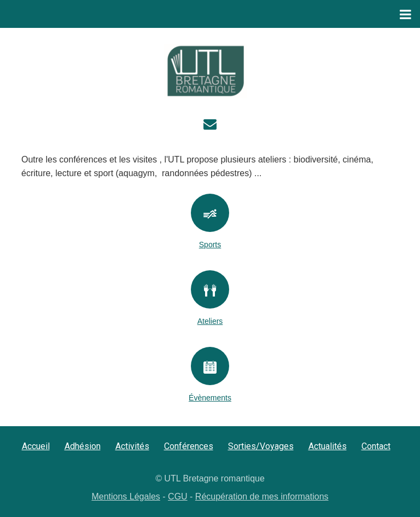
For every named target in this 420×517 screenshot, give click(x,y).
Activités (132, 446)
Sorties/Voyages (261, 446)
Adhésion (83, 446)
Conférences (189, 446)
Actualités (328, 446)
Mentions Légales (126, 496)
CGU (178, 496)
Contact (376, 446)
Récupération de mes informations (262, 496)
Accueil (36, 446)
